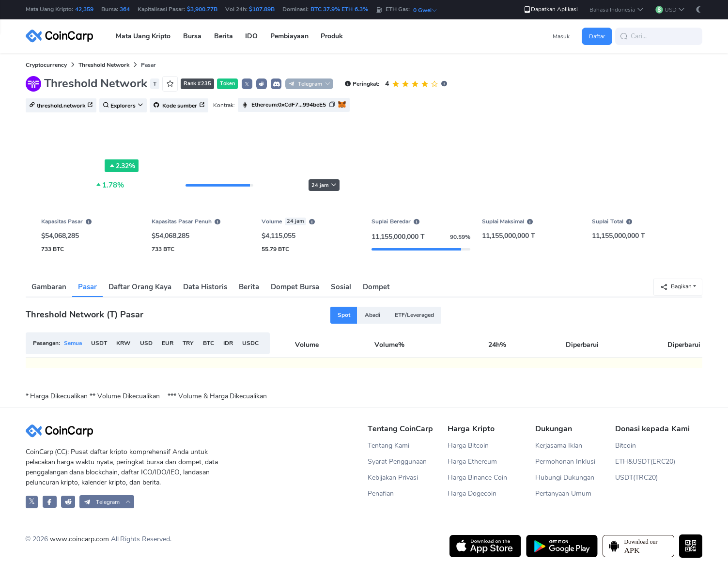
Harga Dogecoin (472, 494)
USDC (250, 343)
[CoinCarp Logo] (62, 36)
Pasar (87, 287)
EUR (168, 343)
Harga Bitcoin (468, 446)
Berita (249, 287)
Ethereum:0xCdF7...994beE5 (289, 105)
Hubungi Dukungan (565, 478)
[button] (617, 10)
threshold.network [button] (61, 106)
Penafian (381, 494)
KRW (123, 343)
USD (146, 343)
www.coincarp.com (79, 539)
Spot (344, 315)
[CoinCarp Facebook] (50, 502)
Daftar (597, 36)
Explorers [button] (123, 106)
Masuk (561, 36)
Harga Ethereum (472, 462)
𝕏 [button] (247, 84)
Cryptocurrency (46, 65)
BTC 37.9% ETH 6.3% (339, 9)
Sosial (341, 287)
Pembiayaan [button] (289, 36)
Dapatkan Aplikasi (550, 9)
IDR (228, 343)
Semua (73, 343)
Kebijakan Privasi (393, 478)
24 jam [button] (324, 185)
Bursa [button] (192, 36)
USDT (99, 343)
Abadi (372, 315)
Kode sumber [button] (179, 106)
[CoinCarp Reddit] (68, 502)
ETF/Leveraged (414, 315)
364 (125, 9)
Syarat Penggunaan (397, 462)
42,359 (84, 9)
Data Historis (205, 287)
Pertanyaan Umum (563, 494)
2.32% (122, 166)
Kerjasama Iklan (559, 446)
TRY (188, 343)
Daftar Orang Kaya (140, 287)
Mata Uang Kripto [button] (143, 36)
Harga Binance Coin (477, 478)
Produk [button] (332, 36)
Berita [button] (224, 36)
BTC (209, 343)
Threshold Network (104, 65)
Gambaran (49, 287)
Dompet (376, 287)
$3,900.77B (202, 9)
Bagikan (676, 287)
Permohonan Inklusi (565, 462)
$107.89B (262, 9)
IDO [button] (251, 36)
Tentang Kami (388, 446)
